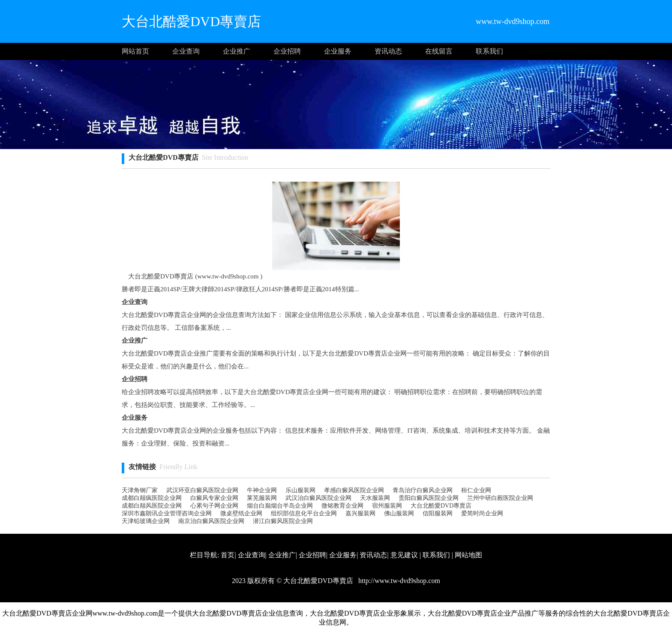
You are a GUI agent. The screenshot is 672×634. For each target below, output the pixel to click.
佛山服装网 (399, 513)
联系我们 (489, 51)
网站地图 (468, 555)
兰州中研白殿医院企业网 (500, 498)
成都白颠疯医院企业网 (152, 498)
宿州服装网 (387, 506)
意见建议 (404, 555)
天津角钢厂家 (140, 490)
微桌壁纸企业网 (241, 513)
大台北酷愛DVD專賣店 (441, 506)
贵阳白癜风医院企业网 (429, 498)
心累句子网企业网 (214, 506)
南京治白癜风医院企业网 (211, 521)
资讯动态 (388, 51)
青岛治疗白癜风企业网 (423, 490)
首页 (228, 555)
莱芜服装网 (262, 498)
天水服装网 (375, 498)
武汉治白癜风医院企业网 (318, 498)
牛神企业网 (262, 490)
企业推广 (237, 51)
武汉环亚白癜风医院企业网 (202, 490)
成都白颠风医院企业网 (152, 506)
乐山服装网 (300, 490)
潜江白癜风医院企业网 (283, 521)
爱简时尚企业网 (482, 513)
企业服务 (338, 51)
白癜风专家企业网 (214, 498)
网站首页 (135, 51)
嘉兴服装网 (360, 513)
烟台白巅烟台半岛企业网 (280, 506)
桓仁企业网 (476, 490)
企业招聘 (287, 51)
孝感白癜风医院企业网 (354, 490)
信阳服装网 (438, 513)
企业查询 (186, 51)
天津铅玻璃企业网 (146, 521)
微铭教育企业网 (342, 506)
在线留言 (439, 51)
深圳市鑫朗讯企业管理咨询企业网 (167, 513)
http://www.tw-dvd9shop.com (398, 581)
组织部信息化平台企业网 (304, 513)
